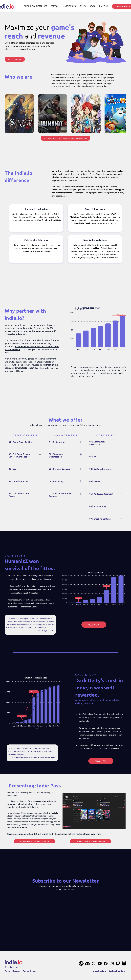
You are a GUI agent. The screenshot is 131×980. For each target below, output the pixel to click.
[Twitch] (118, 963)
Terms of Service (12, 971)
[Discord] (87, 963)
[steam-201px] (81, 963)
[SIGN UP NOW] (15, 59)
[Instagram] (112, 963)
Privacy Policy (29, 971)
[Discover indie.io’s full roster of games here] (65, 138)
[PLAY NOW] (94, 625)
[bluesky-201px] (124, 963)
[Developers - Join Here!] (91, 841)
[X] (94, 963)
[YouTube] (100, 963)
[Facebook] (106, 963)
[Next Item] (120, 114)
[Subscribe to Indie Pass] (35, 841)
